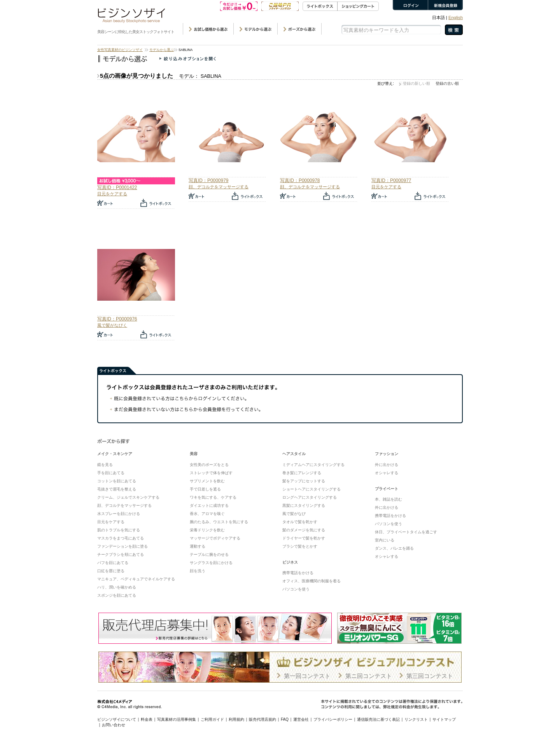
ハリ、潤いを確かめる (117, 587)
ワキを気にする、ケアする (213, 497)
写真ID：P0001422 (117, 187)
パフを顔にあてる (113, 563)
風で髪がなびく (112, 325)
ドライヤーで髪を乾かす (304, 538)
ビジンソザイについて (117, 719)
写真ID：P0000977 (391, 180)
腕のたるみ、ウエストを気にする (219, 522)
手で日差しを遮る (205, 489)
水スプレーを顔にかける (119, 514)
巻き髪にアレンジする (302, 473)
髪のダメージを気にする (304, 530)
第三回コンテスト (430, 676)
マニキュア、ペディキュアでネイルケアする (136, 579)
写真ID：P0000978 (300, 180)
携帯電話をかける (298, 573)
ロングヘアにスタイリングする (310, 497)
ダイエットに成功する (209, 505)
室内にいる (385, 540)
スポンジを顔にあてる (117, 595)
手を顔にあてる (111, 473)
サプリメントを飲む (207, 481)
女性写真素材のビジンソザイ (120, 50)
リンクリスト (416, 719)
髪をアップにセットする (304, 481)
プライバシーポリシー (333, 719)
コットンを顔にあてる (117, 481)
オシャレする (387, 473)
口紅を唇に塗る (111, 571)
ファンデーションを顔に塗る (122, 546)
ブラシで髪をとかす (300, 546)
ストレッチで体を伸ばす (211, 473)
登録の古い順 (447, 83)
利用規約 (236, 719)
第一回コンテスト (307, 676)
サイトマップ (444, 719)
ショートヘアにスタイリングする (311, 489)
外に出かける (387, 465)
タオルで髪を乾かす (300, 522)
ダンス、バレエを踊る (394, 548)
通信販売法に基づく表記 (378, 719)
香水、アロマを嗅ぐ (207, 514)
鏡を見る (105, 465)
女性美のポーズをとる (209, 465)
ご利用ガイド (212, 719)
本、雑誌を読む (388, 499)
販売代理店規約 (262, 719)
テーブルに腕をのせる (209, 554)
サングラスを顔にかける (211, 563)
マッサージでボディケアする (215, 538)
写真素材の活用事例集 (177, 719)
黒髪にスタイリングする (304, 505)
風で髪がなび (294, 514)
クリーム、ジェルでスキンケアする (128, 497)
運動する (198, 546)
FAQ (285, 719)
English (456, 18)
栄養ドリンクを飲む (207, 530)
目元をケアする (112, 194)
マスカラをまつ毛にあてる (121, 538)
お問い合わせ (114, 725)
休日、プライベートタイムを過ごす (406, 532)
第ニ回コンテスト (369, 676)
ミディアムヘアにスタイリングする (313, 465)
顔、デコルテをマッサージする (219, 187)
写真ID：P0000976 (117, 319)
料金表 (147, 719)
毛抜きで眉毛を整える (117, 489)
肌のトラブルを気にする (119, 530)
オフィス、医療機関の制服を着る (311, 581)
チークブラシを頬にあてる (121, 554)
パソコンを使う (296, 589)
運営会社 (301, 719)
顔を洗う (198, 571)
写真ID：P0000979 (208, 180)
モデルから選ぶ (162, 50)
